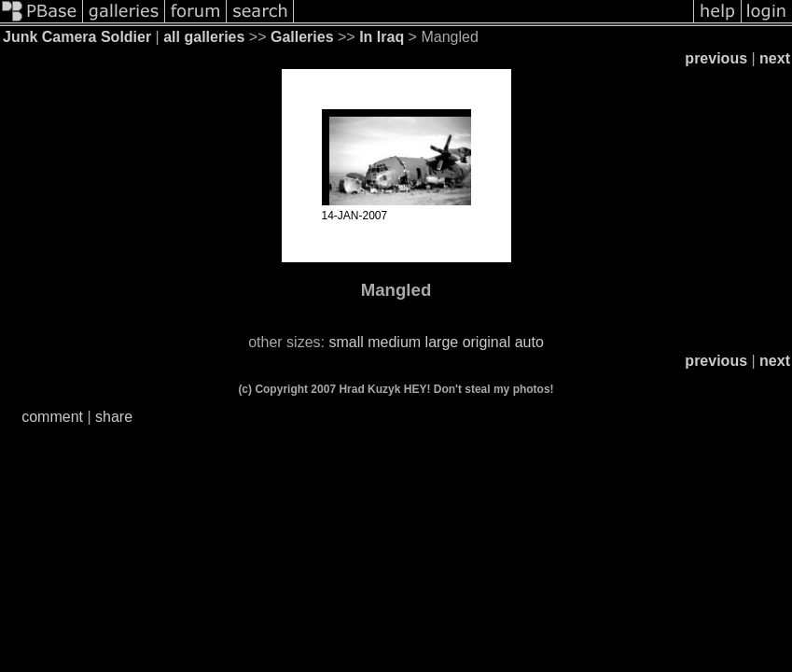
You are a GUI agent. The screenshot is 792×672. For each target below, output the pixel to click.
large (442, 342)
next (775, 58)
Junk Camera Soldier (77, 37)
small (346, 342)
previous (716, 58)
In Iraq (382, 37)
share (114, 417)
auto (529, 342)
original (487, 342)
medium (394, 342)
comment (52, 417)
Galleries (302, 37)
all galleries (204, 37)
